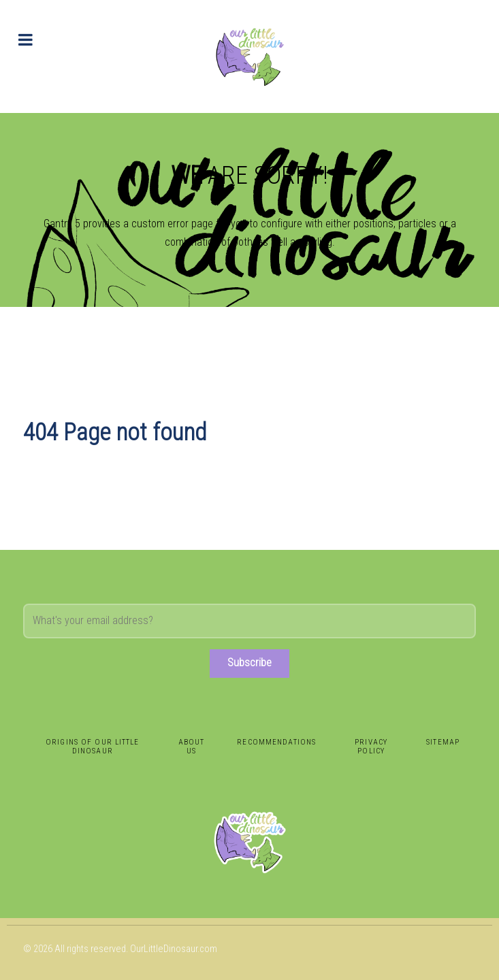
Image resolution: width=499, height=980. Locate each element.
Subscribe (249, 663)
